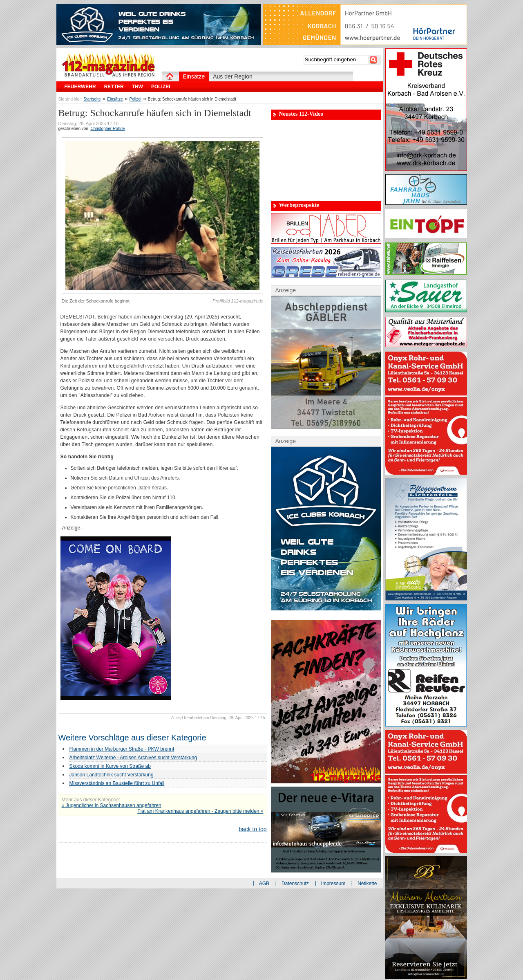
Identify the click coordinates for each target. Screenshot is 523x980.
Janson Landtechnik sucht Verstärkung (112, 775)
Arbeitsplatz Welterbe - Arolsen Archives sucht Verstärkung (133, 758)
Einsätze (115, 99)
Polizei (135, 99)
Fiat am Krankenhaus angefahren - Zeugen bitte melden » (200, 811)
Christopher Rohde (107, 129)
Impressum (333, 884)
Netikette (367, 884)
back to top (253, 829)
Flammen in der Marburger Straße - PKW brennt (122, 749)
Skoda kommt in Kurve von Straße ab (110, 766)
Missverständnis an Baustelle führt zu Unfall (117, 783)
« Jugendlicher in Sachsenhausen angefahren (112, 805)
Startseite (92, 99)
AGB (264, 884)
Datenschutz (295, 884)
